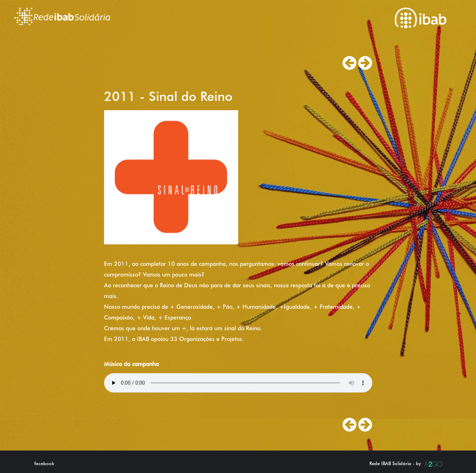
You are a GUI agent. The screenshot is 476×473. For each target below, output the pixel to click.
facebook (44, 463)
